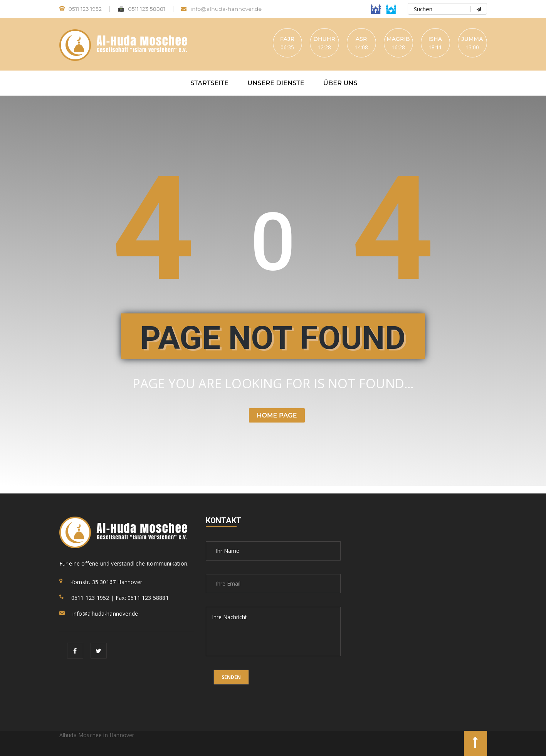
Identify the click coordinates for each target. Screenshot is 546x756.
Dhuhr (324, 39)
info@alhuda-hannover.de (221, 9)
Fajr (287, 39)
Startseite (209, 83)
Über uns (340, 83)
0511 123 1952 (81, 9)
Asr (361, 39)
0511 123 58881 (141, 9)
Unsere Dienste (276, 83)
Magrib (398, 39)
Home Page (277, 415)
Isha (435, 39)
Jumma (472, 39)
